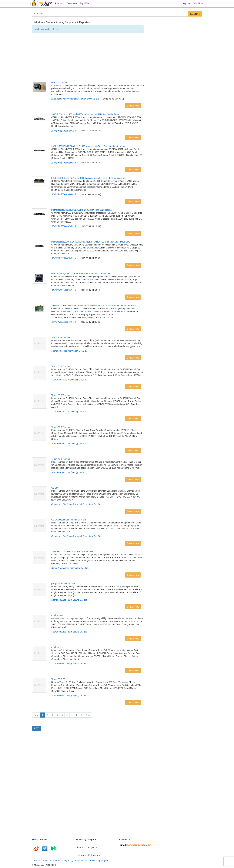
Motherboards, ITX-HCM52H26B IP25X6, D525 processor (83, 210)
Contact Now (133, 106)
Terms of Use (81, 861)
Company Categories (89, 855)
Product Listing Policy (63, 861)
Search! (195, 14)
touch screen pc (59, 615)
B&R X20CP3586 (59, 82)
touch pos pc (57, 647)
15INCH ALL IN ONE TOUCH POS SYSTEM (72, 552)
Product (59, 4)
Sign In (186, 4)
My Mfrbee (86, 4)
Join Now (198, 4)
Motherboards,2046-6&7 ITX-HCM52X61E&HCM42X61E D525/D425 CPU (91, 242)
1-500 (37, 728)
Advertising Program (99, 861)
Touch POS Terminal (61, 337)
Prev (36, 715)
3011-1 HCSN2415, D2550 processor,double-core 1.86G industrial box (89, 178)
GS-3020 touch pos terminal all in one (69, 520)
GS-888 (55, 488)
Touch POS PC (58, 679)
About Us (47, 861)
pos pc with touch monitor (63, 583)
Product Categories (87, 848)
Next (88, 715)
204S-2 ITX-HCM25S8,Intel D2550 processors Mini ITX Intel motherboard (85, 114)
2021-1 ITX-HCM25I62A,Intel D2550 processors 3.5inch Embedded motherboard (89, 146)
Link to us (36, 861)
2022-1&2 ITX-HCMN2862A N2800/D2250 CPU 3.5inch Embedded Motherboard (94, 306)
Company (72, 4)
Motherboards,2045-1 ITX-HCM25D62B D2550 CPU (81, 274)
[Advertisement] (88, 57)
